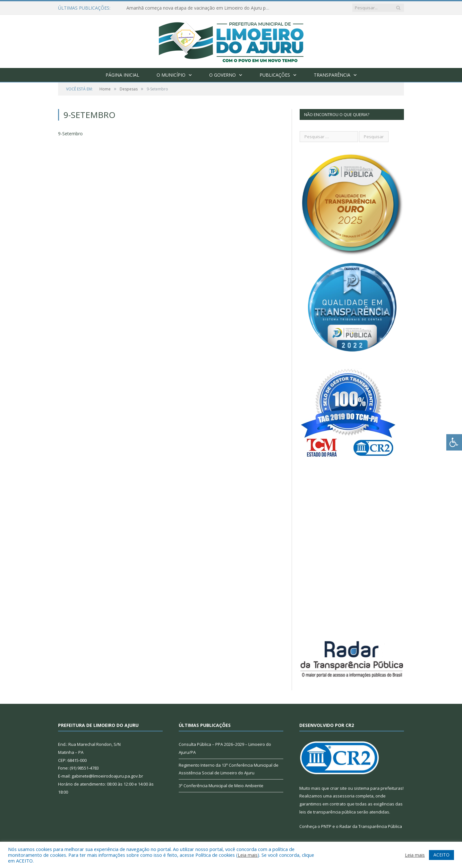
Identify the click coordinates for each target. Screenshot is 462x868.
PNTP (326, 826)
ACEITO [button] (441, 855)
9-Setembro (70, 134)
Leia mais (248, 855)
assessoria (344, 796)
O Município (171, 75)
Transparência (332, 75)
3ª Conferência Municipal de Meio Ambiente (221, 786)
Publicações (275, 75)
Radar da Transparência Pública (371, 826)
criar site (338, 788)
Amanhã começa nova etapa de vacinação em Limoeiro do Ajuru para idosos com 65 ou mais (200, 8)
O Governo (222, 75)
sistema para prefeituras (378, 788)
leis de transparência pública (328, 812)
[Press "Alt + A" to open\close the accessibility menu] (454, 442)
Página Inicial (122, 75)
